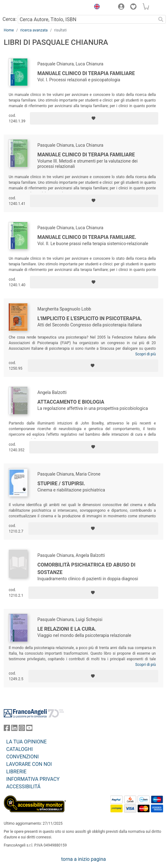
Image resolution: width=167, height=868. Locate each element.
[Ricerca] (161, 19)
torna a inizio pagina (83, 859)
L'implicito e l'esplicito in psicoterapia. (90, 318)
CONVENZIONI (22, 757)
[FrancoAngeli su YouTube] (29, 729)
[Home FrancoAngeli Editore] (25, 7)
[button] (95, 7)
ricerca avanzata (34, 30)
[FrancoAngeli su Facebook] (7, 729)
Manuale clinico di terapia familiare (86, 73)
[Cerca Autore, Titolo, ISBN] (87, 19)
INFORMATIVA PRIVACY (33, 779)
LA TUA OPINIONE (26, 742)
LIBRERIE (16, 772)
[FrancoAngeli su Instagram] (22, 729)
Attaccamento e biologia (71, 402)
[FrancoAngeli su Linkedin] (14, 729)
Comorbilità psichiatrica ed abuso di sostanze (86, 569)
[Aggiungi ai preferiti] (94, 118)
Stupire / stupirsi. (61, 484)
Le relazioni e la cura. (67, 629)
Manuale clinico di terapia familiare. (87, 237)
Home (9, 30)
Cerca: (10, 19)
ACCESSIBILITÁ (23, 787)
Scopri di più (146, 354)
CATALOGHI (19, 749)
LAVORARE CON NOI (29, 764)
